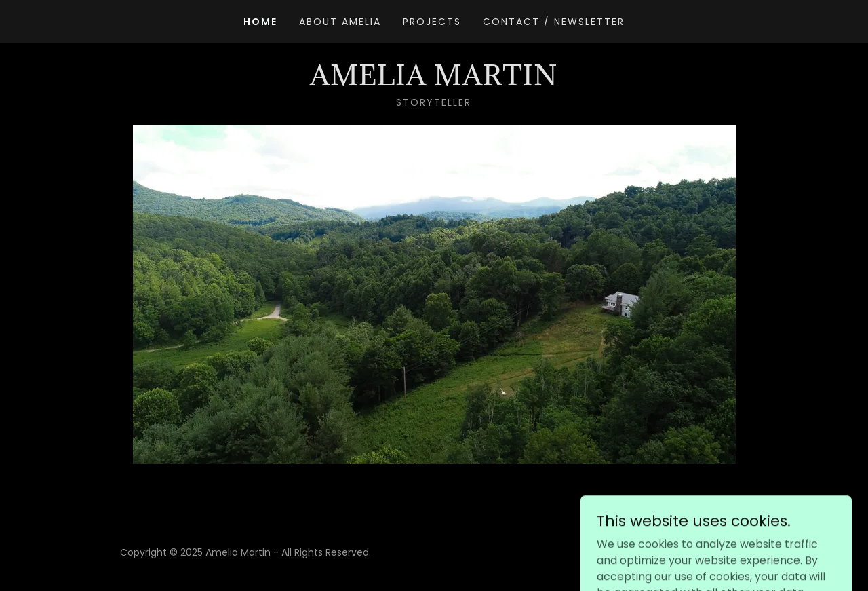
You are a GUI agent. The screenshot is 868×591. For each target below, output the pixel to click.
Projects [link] (432, 22)
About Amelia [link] (340, 22)
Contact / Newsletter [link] (554, 22)
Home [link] (260, 22)
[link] (434, 82)
